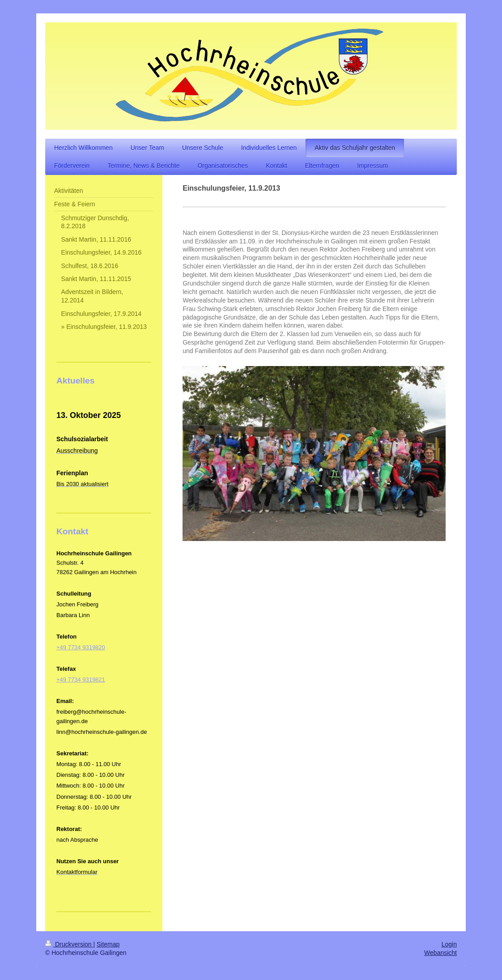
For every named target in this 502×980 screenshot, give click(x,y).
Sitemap (108, 944)
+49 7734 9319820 (81, 647)
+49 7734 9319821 (81, 680)
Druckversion (69, 944)
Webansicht (440, 953)
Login (449, 944)
